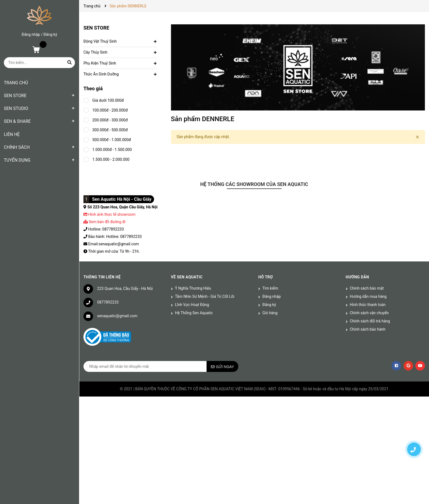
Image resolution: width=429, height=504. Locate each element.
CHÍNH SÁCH (17, 147)
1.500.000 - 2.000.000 (106, 159)
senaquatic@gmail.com (117, 316)
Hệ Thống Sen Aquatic (194, 313)
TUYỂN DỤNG (17, 160)
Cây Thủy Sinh (95, 52)
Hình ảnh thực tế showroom (112, 214)
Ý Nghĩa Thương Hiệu (193, 288)
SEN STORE (15, 96)
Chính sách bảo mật (367, 288)
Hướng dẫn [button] (357, 277)
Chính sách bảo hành (368, 329)
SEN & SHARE (17, 121)
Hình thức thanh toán (368, 305)
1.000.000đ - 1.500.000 (108, 149)
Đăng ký (50, 34)
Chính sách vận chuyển (369, 313)
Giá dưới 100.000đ (104, 100)
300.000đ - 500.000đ (106, 129)
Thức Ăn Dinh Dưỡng (101, 74)
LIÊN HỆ (12, 134)
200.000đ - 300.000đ (106, 119)
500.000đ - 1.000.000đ (107, 139)
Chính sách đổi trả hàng (370, 321)
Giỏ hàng (270, 313)
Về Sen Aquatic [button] (187, 277)
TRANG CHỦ (16, 83)
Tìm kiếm (270, 288)
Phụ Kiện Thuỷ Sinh (100, 63)
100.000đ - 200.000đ (106, 109)
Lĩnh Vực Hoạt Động (192, 305)
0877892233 (108, 302)
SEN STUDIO (16, 108)
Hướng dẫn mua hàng (368, 296)
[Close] (417, 137)
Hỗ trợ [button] (266, 277)
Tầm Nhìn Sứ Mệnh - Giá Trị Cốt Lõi (205, 296)
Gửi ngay (225, 367)
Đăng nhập (31, 34)
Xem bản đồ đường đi (105, 222)
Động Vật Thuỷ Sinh (100, 41)
